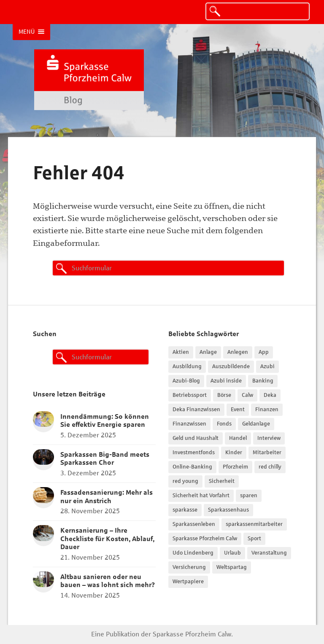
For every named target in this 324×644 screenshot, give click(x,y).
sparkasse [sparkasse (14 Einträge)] (185, 510)
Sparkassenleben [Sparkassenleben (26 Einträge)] (194, 524)
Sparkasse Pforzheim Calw (192, 634)
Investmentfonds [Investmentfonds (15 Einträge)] (194, 453)
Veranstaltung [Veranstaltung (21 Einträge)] (269, 553)
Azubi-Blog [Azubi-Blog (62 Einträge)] (186, 381)
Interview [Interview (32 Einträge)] (269, 438)
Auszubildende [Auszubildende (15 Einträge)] (231, 366)
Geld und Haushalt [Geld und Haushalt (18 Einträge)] (196, 438)
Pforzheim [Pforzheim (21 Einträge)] (235, 467)
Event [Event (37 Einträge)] (238, 410)
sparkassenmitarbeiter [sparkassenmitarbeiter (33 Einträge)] (254, 524)
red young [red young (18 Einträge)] (185, 481)
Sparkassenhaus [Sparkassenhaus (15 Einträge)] (228, 510)
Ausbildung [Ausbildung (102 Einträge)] (187, 366)
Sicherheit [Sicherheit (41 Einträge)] (222, 481)
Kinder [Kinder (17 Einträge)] (234, 453)
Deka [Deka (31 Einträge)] (270, 395)
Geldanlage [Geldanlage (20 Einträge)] (256, 424)
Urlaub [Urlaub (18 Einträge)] (232, 553)
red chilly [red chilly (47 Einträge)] (270, 467)
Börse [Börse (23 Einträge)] (224, 395)
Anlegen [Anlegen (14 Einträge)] (238, 352)
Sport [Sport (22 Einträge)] (254, 539)
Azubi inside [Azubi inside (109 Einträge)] (226, 381)
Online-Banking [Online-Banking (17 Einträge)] (192, 467)
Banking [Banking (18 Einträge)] (263, 381)
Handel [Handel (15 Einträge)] (238, 438)
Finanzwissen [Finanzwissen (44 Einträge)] (189, 424)
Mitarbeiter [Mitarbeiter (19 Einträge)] (267, 453)
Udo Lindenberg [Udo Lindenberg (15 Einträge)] (193, 553)
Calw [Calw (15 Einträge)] (247, 395)
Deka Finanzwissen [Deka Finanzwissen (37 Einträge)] (196, 410)
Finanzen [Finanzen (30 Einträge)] (267, 410)
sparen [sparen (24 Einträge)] (249, 496)
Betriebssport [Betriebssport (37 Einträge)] (190, 395)
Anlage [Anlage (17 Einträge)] (208, 352)
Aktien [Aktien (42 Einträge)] (181, 352)
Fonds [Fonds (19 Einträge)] (224, 424)
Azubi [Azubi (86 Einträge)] (267, 366)
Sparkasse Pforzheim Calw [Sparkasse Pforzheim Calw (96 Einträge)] (205, 539)
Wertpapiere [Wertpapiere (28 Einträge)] (188, 582)
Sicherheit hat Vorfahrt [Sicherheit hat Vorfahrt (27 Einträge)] (201, 496)
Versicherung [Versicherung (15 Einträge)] (189, 567)
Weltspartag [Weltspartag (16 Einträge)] (232, 567)
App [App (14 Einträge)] (264, 352)
